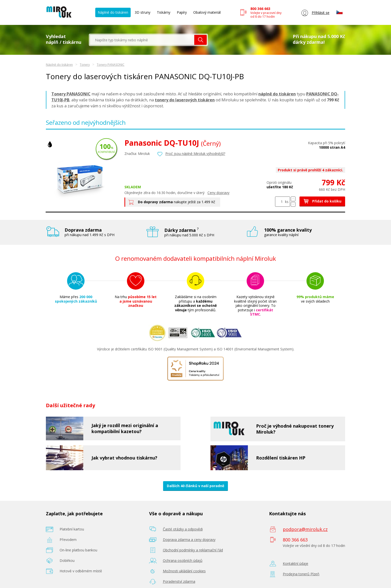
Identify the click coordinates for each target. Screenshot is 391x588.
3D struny (143, 12)
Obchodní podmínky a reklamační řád (193, 550)
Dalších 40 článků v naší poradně (195, 486)
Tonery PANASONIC (111, 65)
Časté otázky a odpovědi (183, 529)
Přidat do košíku (322, 201)
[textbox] (142, 40)
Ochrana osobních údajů (183, 560)
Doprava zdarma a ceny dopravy (189, 540)
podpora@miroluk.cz (305, 529)
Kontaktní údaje (295, 563)
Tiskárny (164, 12)
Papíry (182, 12)
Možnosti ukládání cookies (184, 571)
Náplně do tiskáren (113, 12)
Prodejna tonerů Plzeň (301, 574)
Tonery (85, 65)
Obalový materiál (207, 12)
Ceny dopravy (218, 193)
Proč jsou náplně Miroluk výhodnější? (195, 154)
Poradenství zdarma (179, 581)
